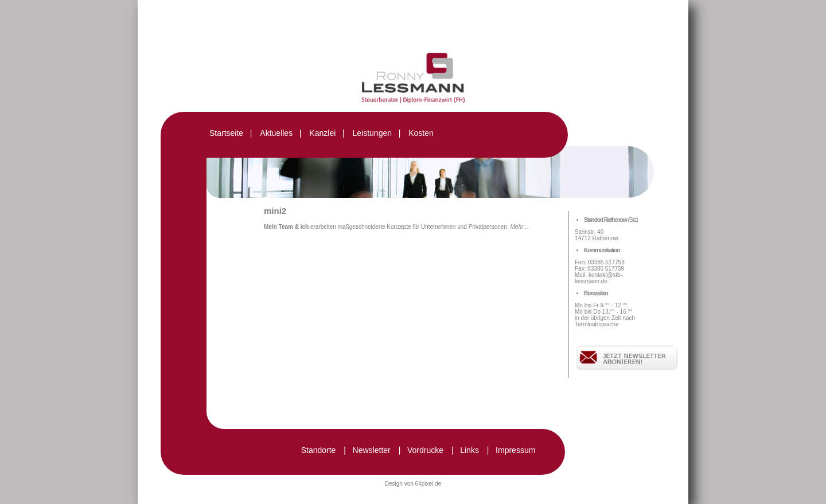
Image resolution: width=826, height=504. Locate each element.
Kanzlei (322, 133)
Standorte (319, 450)
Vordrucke (425, 450)
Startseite (226, 133)
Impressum (515, 450)
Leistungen (372, 133)
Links (470, 450)
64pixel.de (428, 484)
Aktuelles (276, 133)
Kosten (421, 133)
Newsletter (372, 450)
